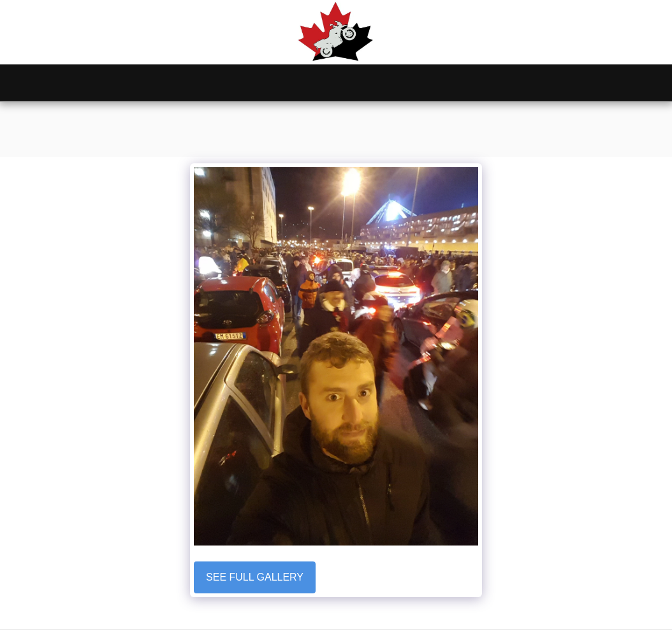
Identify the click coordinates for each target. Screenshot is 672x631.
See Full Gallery (255, 577)
